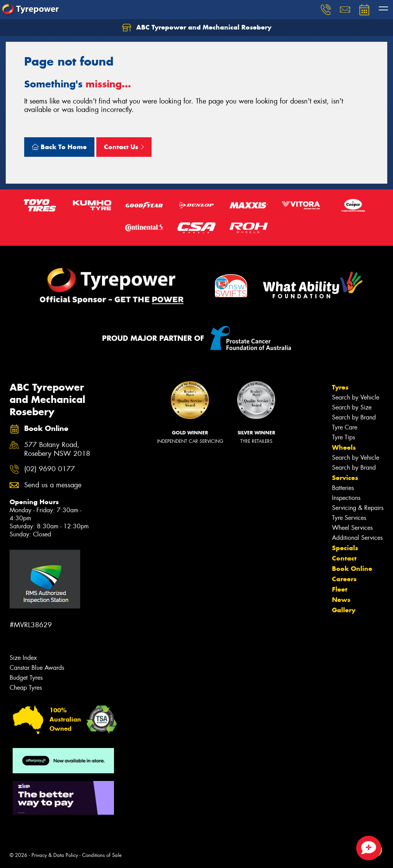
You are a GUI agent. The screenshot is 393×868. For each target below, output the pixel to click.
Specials (345, 548)
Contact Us (124, 147)
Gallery (344, 610)
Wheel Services (352, 528)
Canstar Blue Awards (37, 668)
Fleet (340, 589)
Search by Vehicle (356, 397)
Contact (344, 558)
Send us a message (53, 485)
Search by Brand (354, 417)
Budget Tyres (26, 678)
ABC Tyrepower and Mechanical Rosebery (197, 28)
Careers (344, 579)
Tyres (340, 387)
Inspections (346, 498)
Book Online (352, 569)
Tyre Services (349, 518)
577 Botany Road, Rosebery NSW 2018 (57, 449)
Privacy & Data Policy (55, 855)
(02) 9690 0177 (50, 469)
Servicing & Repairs (358, 508)
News (341, 600)
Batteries (343, 488)
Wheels (344, 447)
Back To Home (59, 147)
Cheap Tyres (26, 688)
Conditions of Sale (102, 855)
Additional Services (357, 538)
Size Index (23, 658)
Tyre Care (345, 427)
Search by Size (352, 407)
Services (345, 478)
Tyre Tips (343, 437)
